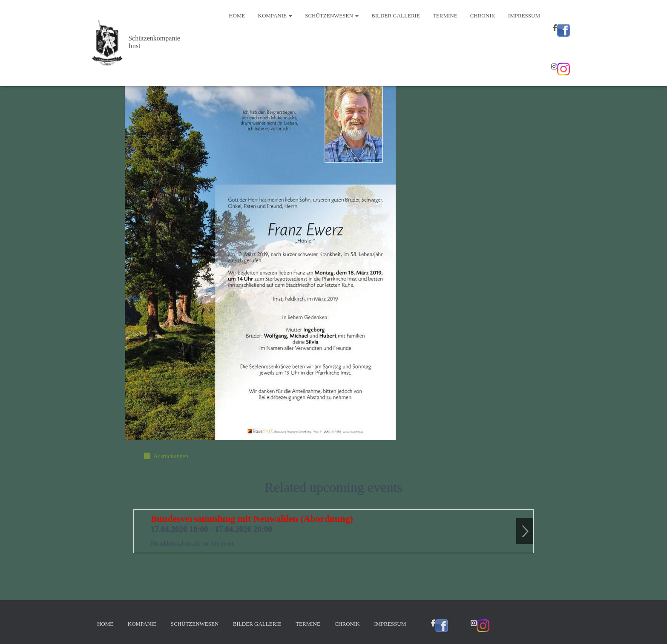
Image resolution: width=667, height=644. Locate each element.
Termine (445, 16)
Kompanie (275, 16)
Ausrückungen (171, 456)
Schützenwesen (332, 16)
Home (237, 16)
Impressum (524, 16)
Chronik (483, 16)
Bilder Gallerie (396, 16)
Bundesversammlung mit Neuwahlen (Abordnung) (252, 518)
